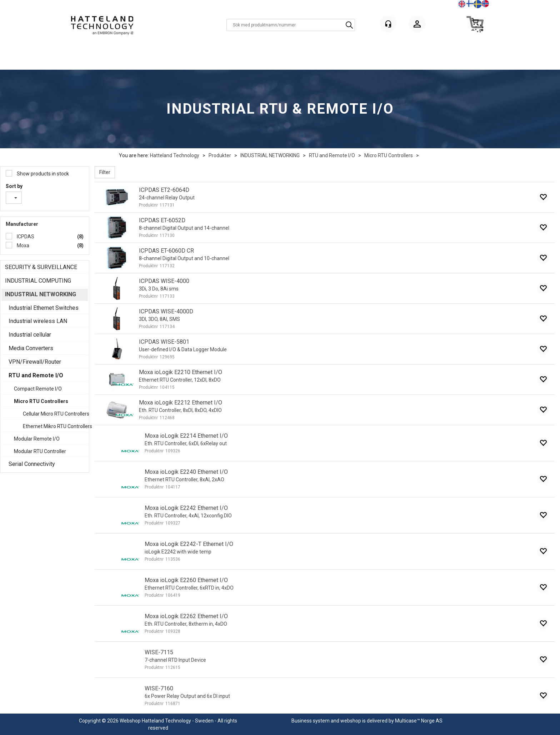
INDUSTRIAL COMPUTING (38, 281)
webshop (351, 721)
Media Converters (31, 348)
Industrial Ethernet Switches (44, 308)
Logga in (417, 25)
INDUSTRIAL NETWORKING (270, 155)
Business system (311, 721)
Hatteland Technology (175, 155)
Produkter (220, 155)
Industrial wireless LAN (38, 321)
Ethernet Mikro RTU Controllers (54, 426)
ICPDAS (25, 237)
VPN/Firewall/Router (35, 362)
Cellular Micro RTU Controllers (54, 414)
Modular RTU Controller (40, 451)
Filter (105, 172)
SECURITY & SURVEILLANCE (41, 267)
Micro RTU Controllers (389, 155)
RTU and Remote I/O (332, 155)
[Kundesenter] (388, 24)
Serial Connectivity (32, 464)
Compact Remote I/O (38, 389)
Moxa (22, 245)
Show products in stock (42, 174)
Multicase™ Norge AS (419, 721)
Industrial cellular (30, 335)
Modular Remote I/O (37, 439)
